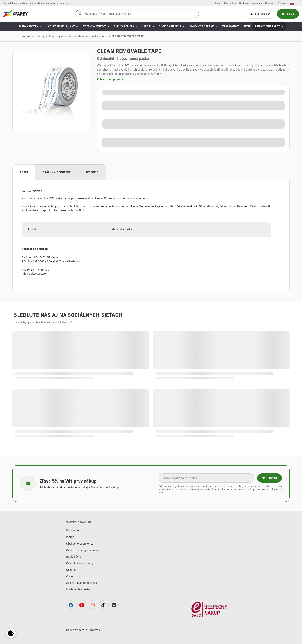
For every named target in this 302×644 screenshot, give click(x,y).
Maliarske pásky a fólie (92, 36)
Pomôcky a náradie (61, 36)
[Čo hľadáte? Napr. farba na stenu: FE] (137, 14)
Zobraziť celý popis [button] (110, 79)
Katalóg (40, 36)
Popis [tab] (24, 172)
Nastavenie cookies (79, 589)
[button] (51, 92)
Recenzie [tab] (92, 172)
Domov (26, 36)
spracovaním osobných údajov (237, 486)
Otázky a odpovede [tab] (57, 172)
